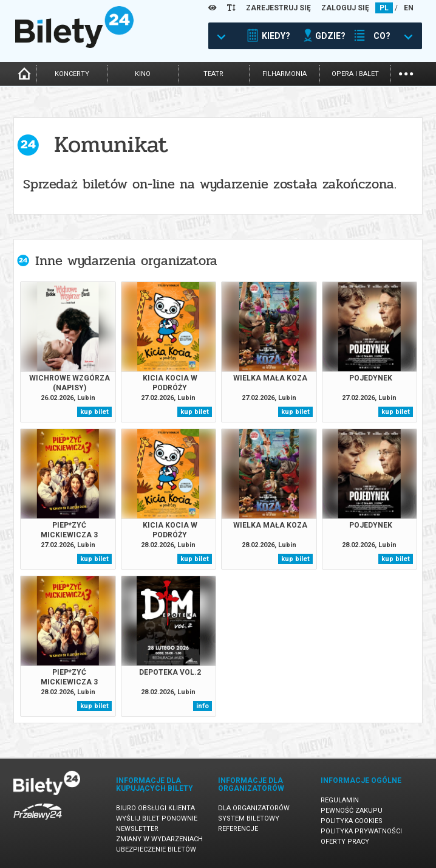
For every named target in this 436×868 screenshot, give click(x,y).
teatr (213, 74)
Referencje (238, 829)
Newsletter (137, 829)
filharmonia (284, 74)
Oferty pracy (345, 842)
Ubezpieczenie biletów (156, 849)
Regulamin (340, 800)
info (203, 706)
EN (409, 8)
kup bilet (94, 412)
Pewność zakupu (352, 811)
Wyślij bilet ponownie (157, 818)
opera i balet (355, 74)
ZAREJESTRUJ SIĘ (278, 8)
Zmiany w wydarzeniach (159, 839)
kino (143, 74)
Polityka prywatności (361, 831)
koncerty (72, 74)
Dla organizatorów (254, 808)
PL (384, 8)
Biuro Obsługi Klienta (155, 808)
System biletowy (249, 818)
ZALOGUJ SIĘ (345, 8)
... (406, 73)
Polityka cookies (352, 821)
